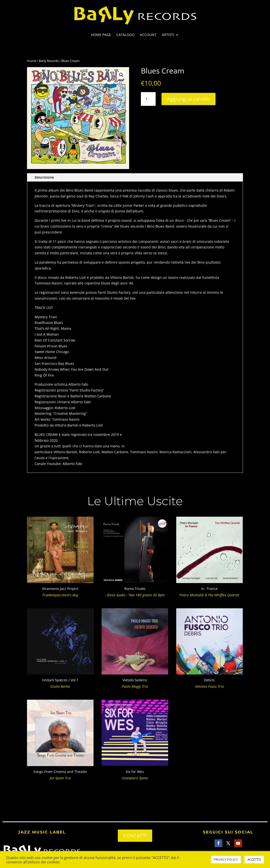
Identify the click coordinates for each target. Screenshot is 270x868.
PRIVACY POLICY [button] (226, 859)
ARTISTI (168, 35)
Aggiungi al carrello (189, 99)
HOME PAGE (101, 35)
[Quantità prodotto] (148, 99)
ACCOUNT (148, 35)
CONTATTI (135, 836)
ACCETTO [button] (254, 859)
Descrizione (44, 177)
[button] (121, 75)
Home (32, 61)
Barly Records (49, 61)
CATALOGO (125, 35)
